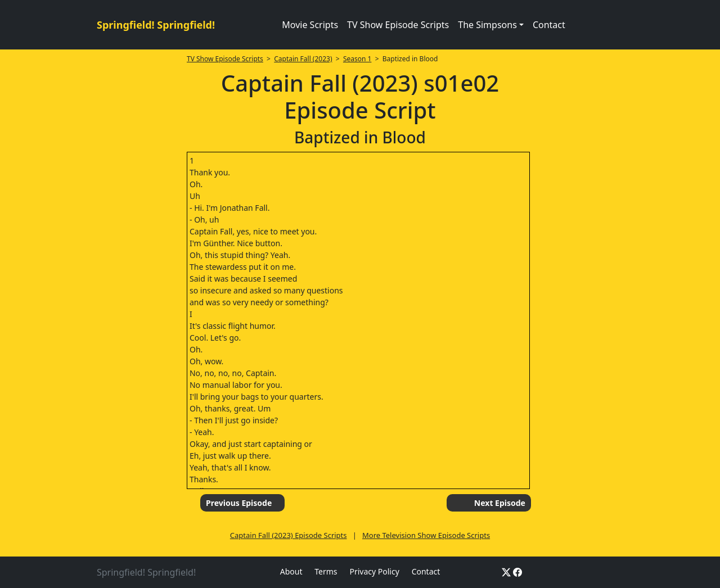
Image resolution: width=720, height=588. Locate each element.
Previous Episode (239, 503)
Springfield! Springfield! (156, 25)
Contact (549, 25)
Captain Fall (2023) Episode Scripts (289, 535)
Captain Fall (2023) (303, 59)
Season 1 (357, 59)
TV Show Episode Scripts (398, 25)
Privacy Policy (374, 571)
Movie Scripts (310, 25)
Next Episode (500, 503)
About (291, 571)
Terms (326, 571)
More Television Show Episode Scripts (426, 535)
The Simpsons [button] (487, 25)
